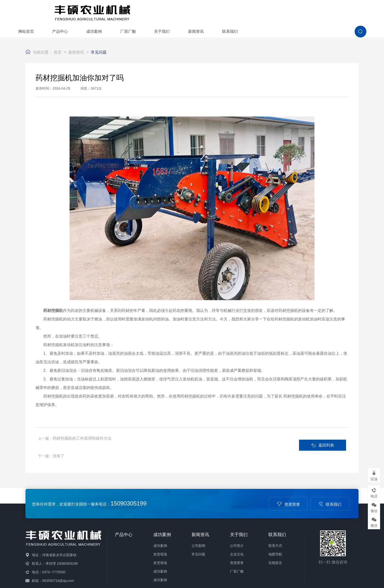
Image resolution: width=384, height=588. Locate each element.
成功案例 (190, 11)
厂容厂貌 (224, 11)
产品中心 (156, 11)
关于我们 (258, 11)
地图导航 (275, 526)
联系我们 (326, 11)
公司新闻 (198, 517)
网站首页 (122, 11)
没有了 (175, 423)
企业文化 (237, 526)
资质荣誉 (288, 476)
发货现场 (160, 526)
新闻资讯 (292, 11)
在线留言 (275, 534)
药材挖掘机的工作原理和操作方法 (83, 423)
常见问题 (99, 37)
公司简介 (237, 517)
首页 (58, 37)
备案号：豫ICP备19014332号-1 (115, 582)
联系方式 (275, 517)
